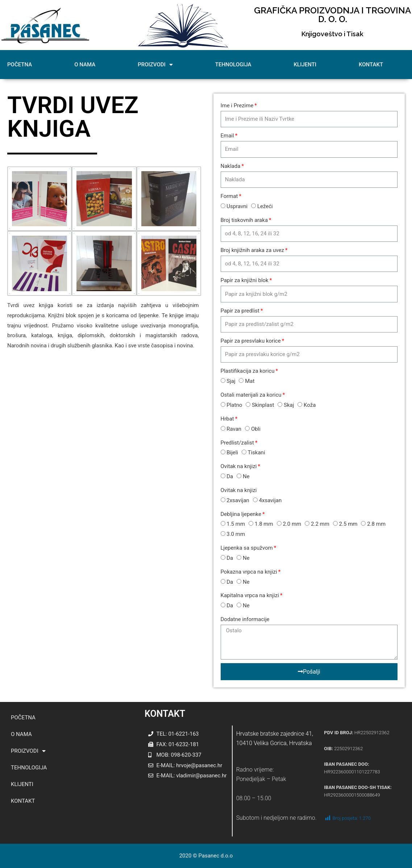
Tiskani (257, 452)
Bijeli (232, 452)
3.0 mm (236, 534)
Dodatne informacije (245, 619)
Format (229, 196)
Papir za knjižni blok (245, 280)
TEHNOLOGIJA (233, 65)
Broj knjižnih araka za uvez (252, 250)
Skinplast (263, 405)
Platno (234, 405)
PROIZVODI (155, 65)
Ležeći (265, 206)
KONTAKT (371, 65)
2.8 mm (376, 524)
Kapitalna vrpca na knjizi (250, 595)
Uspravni (237, 206)
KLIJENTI (305, 65)
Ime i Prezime (237, 106)
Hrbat (227, 419)
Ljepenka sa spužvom (247, 548)
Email (227, 136)
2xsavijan (238, 500)
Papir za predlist (240, 311)
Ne (246, 476)
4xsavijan (270, 500)
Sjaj (231, 381)
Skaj (289, 405)
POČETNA (20, 65)
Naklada (231, 166)
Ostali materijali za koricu (251, 395)
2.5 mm (348, 524)
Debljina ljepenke (241, 514)
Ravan (234, 429)
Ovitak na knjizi (239, 466)
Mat (250, 381)
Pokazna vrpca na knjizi (249, 572)
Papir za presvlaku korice (251, 341)
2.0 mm (292, 524)
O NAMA (85, 65)
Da (230, 476)
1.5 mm (236, 524)
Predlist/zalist (238, 443)
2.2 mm (320, 524)
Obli (256, 429)
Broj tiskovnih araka (244, 220)
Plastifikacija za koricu (248, 371)
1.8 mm (264, 524)
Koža (310, 405)
